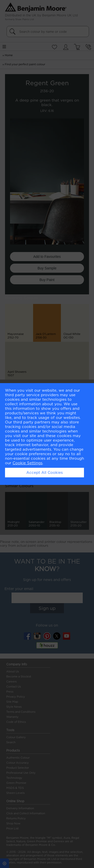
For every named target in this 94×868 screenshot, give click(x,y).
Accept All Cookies (44, 473)
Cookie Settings (27, 463)
